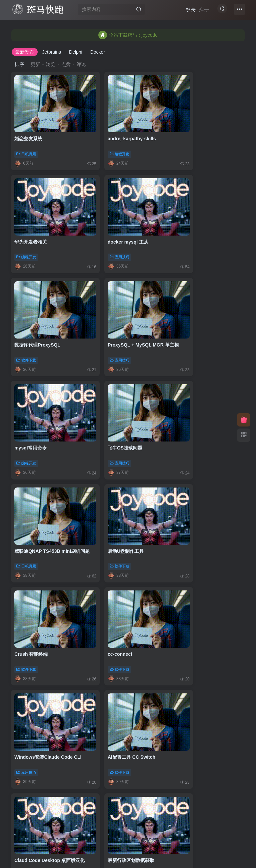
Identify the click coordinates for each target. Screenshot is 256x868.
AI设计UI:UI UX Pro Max (200, 691)
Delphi (76, 52)
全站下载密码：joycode (128, 35)
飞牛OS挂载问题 (112, 316)
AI (180, 706)
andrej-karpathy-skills (118, 129)
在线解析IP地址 (190, 597)
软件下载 (106, 238)
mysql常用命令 (31, 316)
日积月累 (26, 144)
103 (128, 828)
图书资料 (185, 800)
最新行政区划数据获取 (38, 597)
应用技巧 (26, 238)
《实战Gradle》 (190, 785)
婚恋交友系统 (29, 129)
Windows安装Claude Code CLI (48, 503)
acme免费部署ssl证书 (38, 785)
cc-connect (186, 410)
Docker (98, 52)
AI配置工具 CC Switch (118, 503)
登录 (188, 12)
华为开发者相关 (190, 129)
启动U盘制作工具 (33, 410)
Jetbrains (51, 52)
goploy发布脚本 (111, 597)
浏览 (51, 64)
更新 (35, 64)
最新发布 (25, 52)
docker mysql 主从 (35, 223)
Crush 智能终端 (111, 410)
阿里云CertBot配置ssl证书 (122, 785)
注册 (201, 12)
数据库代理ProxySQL (117, 223)
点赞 (66, 64)
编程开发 (106, 144)
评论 (81, 64)
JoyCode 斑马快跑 (95, 857)
